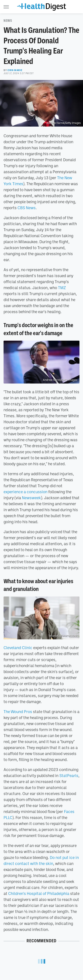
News (8, 21)
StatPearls (69, 775)
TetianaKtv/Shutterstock (63, 636)
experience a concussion (25, 492)
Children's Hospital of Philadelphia (39, 893)
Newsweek (31, 498)
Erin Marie (15, 70)
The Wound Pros (18, 712)
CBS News (27, 208)
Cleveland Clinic (18, 648)
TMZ (62, 288)
